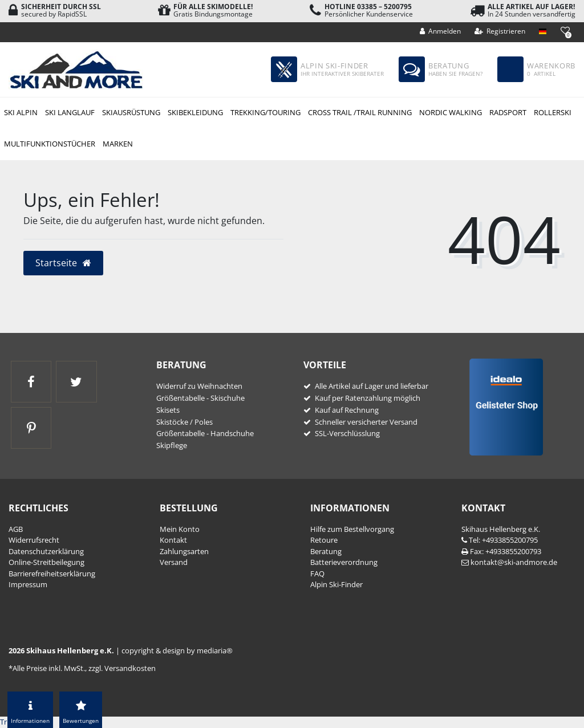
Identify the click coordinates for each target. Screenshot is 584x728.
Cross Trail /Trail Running (360, 112)
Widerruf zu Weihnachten (199, 386)
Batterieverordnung (344, 562)
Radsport (508, 112)
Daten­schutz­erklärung (46, 551)
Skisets (168, 410)
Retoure (324, 540)
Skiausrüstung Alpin (131, 113)
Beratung (326, 551)
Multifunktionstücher (50, 144)
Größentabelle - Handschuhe (205, 433)
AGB (16, 529)
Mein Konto (180, 529)
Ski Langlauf (70, 112)
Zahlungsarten (184, 551)
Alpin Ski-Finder (336, 584)
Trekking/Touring (265, 112)
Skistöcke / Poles (184, 422)
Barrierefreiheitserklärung (52, 574)
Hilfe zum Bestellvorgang (352, 529)
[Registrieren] (500, 31)
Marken (118, 144)
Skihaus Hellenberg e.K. (501, 529)
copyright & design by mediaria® (177, 650)
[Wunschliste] (565, 30)
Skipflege (172, 445)
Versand (174, 562)
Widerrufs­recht (34, 540)
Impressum (28, 584)
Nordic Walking (451, 112)
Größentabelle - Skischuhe (200, 398)
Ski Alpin (21, 112)
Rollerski (553, 112)
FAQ (317, 574)
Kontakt (173, 540)
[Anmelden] (441, 31)
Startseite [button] (64, 263)
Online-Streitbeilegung (46, 562)
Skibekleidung (195, 112)
